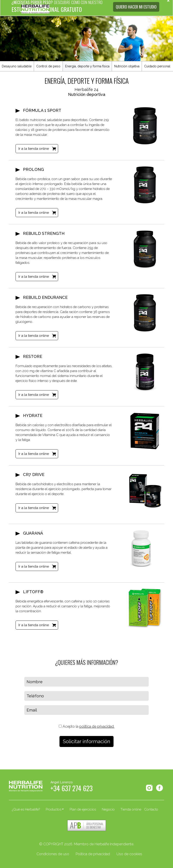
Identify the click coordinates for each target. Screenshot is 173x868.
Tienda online (131, 809)
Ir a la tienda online (34, 149)
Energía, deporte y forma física (87, 66)
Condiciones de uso (53, 854)
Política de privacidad (93, 854)
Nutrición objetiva (127, 66)
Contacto (151, 809)
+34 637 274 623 (72, 789)
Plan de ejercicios (83, 809)
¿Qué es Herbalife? (26, 809)
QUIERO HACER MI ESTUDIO (136, 7)
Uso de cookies (129, 854)
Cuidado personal (157, 66)
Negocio (108, 809)
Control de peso (48, 66)
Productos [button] (53, 809)
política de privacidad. (97, 726)
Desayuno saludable (17, 66)
